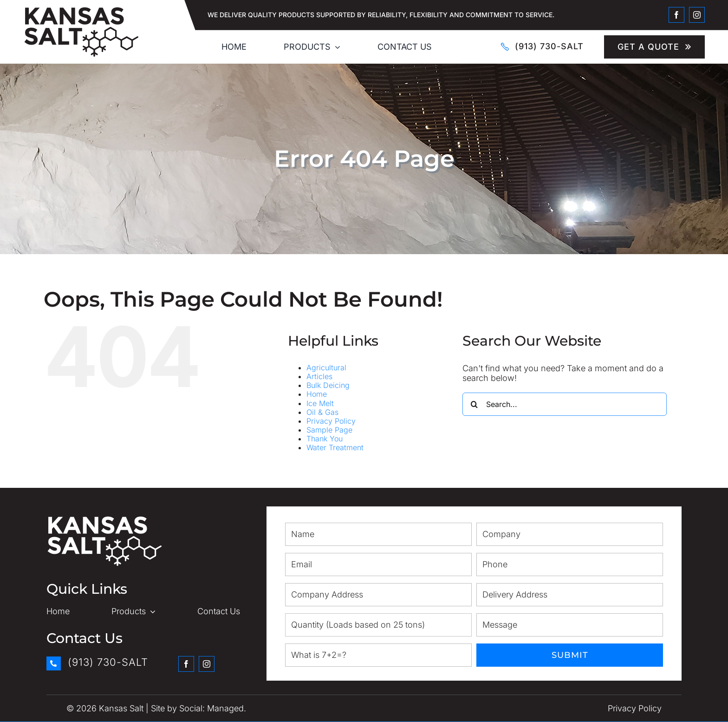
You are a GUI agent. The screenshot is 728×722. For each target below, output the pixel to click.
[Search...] (565, 404)
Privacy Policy (331, 421)
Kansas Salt (121, 708)
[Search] (474, 404)
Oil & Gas (322, 412)
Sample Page (329, 430)
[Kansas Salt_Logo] (81, 10)
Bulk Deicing (328, 385)
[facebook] (676, 15)
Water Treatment (335, 447)
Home (317, 394)
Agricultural (326, 368)
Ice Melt (320, 403)
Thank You (325, 439)
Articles (319, 376)
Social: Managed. (213, 708)
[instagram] (697, 15)
